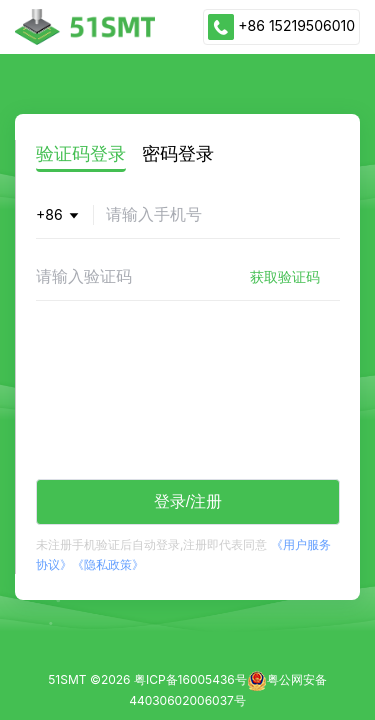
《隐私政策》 (108, 564)
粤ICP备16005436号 (190, 679)
